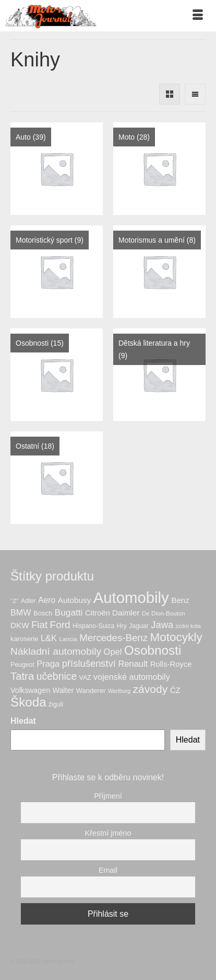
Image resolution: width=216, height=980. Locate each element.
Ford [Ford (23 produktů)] (60, 625)
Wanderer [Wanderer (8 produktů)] (91, 691)
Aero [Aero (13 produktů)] (47, 600)
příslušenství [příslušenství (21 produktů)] (89, 663)
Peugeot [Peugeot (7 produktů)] (22, 665)
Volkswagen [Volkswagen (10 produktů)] (30, 690)
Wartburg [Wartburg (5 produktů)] (119, 691)
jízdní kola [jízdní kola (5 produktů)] (188, 626)
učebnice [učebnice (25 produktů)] (57, 676)
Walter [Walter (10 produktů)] (63, 690)
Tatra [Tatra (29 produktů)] (22, 676)
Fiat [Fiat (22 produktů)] (39, 625)
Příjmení (108, 796)
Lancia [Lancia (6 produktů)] (68, 639)
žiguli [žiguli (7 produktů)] (56, 704)
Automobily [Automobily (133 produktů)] (131, 597)
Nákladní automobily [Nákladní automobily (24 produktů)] (56, 651)
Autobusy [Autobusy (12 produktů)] (74, 600)
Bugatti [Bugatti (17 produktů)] (69, 612)
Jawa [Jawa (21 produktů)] (162, 625)
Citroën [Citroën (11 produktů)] (98, 613)
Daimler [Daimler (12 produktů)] (126, 613)
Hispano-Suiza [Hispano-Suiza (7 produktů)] (93, 626)
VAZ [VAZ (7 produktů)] (85, 678)
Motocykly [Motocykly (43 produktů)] (176, 637)
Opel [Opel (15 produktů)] (113, 652)
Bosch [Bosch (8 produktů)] (43, 613)
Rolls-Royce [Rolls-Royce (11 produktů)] (171, 664)
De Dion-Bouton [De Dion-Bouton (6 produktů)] (164, 613)
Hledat (23, 721)
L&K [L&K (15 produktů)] (49, 638)
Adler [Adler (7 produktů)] (28, 601)
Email (108, 870)
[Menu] (198, 16)
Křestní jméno (108, 833)
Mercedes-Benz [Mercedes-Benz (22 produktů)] (113, 638)
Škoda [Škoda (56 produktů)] (28, 702)
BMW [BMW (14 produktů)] (21, 612)
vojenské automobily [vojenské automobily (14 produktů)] (132, 677)
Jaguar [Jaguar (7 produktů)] (139, 626)
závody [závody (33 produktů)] (151, 689)
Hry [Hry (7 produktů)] (122, 626)
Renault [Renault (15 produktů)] (133, 664)
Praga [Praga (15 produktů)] (48, 664)
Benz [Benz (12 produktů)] (180, 600)
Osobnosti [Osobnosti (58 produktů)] (153, 650)
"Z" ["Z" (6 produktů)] (14, 601)
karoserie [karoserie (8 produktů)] (24, 639)
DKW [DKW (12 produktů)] (20, 625)
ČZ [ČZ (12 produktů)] (175, 690)
